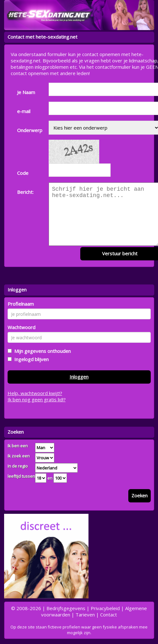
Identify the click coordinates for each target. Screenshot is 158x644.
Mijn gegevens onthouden (41, 351)
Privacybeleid (105, 608)
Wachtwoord (21, 327)
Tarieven (85, 615)
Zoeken (140, 495)
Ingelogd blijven (30, 359)
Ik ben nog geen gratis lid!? (37, 399)
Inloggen (79, 377)
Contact (109, 615)
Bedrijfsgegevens (66, 608)
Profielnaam (21, 304)
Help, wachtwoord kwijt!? (35, 393)
